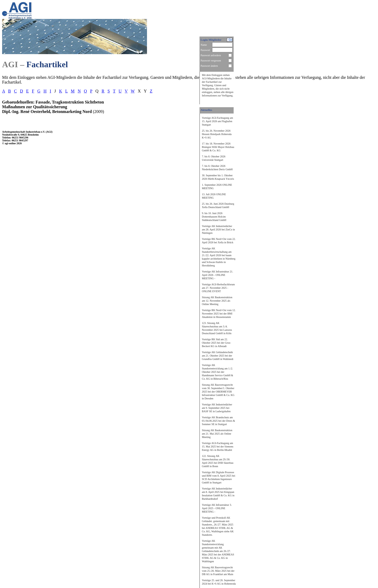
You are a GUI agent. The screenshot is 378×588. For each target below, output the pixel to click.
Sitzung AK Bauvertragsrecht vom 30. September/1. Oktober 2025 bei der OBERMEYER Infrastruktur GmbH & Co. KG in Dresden (218, 392)
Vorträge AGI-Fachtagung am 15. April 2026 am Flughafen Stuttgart (217, 121)
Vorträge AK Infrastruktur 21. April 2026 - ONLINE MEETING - (217, 275)
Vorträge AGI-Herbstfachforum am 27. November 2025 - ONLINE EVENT (218, 288)
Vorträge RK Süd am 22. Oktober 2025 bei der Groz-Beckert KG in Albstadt (216, 343)
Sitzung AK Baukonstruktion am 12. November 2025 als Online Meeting (217, 301)
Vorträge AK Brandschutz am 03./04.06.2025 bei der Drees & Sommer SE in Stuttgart (218, 421)
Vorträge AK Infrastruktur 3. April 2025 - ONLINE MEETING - (217, 508)
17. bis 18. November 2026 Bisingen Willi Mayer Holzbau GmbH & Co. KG (218, 147)
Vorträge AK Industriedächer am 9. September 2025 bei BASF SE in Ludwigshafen (217, 408)
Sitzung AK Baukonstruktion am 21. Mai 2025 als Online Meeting (217, 434)
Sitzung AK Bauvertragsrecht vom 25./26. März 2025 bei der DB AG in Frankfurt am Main (218, 571)
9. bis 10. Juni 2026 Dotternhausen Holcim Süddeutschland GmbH (214, 217)
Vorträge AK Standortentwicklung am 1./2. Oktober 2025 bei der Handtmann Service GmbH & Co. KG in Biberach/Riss (217, 372)
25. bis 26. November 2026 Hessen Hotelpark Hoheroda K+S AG (217, 134)
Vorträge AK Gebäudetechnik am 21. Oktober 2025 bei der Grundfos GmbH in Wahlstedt (218, 356)
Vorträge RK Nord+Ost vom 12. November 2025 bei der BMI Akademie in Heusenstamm (219, 314)
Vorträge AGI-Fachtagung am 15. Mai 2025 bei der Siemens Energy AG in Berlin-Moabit (218, 447)
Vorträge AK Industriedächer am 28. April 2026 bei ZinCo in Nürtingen (218, 229)
